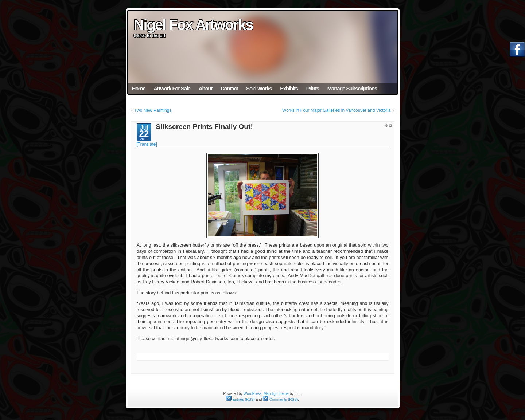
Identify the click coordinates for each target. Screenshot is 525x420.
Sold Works (259, 88)
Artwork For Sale (172, 88)
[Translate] (147, 144)
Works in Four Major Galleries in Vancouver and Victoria (336, 110)
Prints (313, 88)
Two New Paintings (153, 110)
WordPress (252, 394)
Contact (229, 88)
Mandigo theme (276, 394)
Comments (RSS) (280, 399)
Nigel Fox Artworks (193, 25)
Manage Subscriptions (352, 88)
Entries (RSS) (240, 399)
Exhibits (289, 88)
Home (139, 88)
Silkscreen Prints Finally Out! (204, 127)
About (205, 88)
